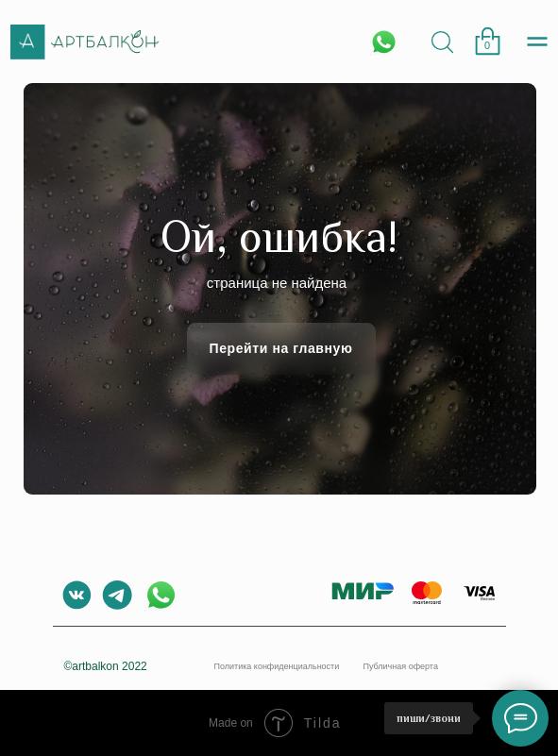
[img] (442, 42)
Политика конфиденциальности (277, 666)
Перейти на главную (280, 348)
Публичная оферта (401, 666)
